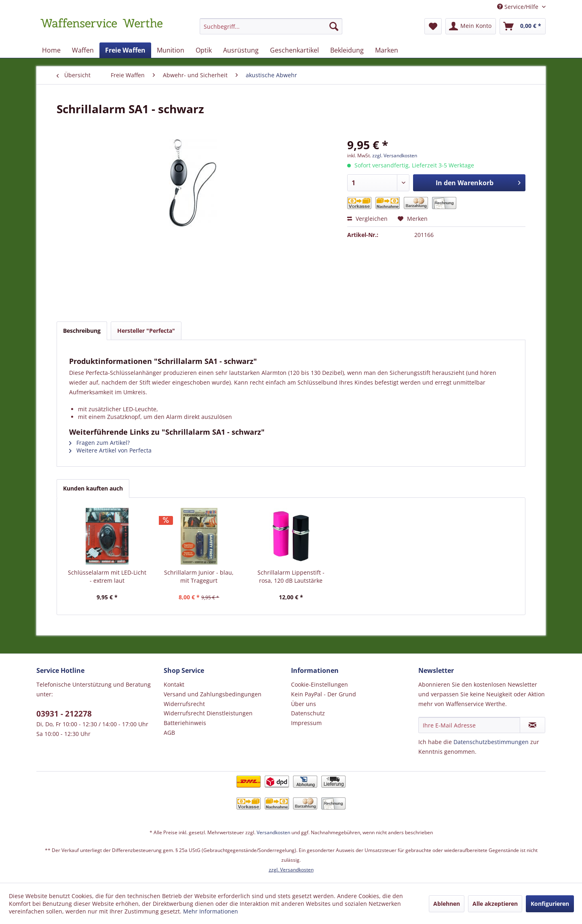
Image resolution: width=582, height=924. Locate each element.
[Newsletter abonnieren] (532, 725)
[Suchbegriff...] (271, 26)
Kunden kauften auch (93, 488)
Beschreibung (82, 331)
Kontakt (174, 684)
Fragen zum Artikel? (99, 443)
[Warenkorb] (523, 26)
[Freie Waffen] (125, 50)
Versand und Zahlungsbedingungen (213, 694)
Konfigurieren (550, 904)
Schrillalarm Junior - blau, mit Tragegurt (199, 576)
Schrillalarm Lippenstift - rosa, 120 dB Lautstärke (291, 576)
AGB (169, 733)
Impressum (306, 723)
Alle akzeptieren (495, 904)
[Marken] (387, 50)
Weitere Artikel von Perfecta (110, 450)
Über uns (304, 704)
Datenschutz (308, 713)
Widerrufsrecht (184, 704)
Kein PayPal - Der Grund (324, 694)
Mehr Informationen (211, 911)
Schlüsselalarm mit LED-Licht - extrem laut (107, 576)
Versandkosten (273, 832)
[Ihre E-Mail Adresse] (469, 725)
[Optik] (204, 50)
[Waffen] (83, 50)
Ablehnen (447, 904)
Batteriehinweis (185, 723)
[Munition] (171, 50)
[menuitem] (271, 30)
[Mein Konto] (471, 26)
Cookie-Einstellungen (319, 684)
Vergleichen (367, 219)
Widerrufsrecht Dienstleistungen (208, 713)
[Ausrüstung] (241, 50)
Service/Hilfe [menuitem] (519, 7)
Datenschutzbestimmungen (491, 742)
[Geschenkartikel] (294, 50)
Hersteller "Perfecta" (146, 331)
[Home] (51, 50)
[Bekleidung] (347, 50)
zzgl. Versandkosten (395, 155)
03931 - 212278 (64, 714)
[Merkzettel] (433, 26)
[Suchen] (334, 26)
